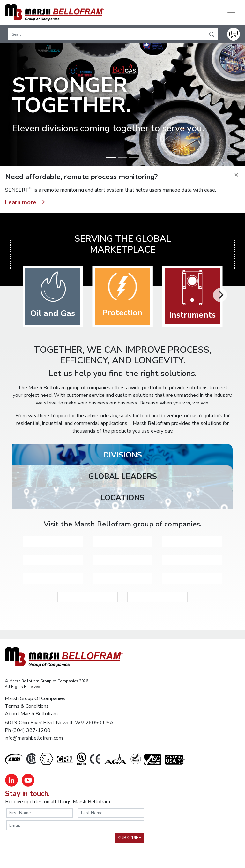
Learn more (26, 201)
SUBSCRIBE (129, 838)
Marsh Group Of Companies (35, 698)
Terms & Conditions (27, 706)
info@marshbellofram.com (34, 738)
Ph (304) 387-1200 (28, 730)
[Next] (220, 295)
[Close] (236, 175)
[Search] (113, 34)
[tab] (122, 457)
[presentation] (55, 845)
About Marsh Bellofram (31, 714)
